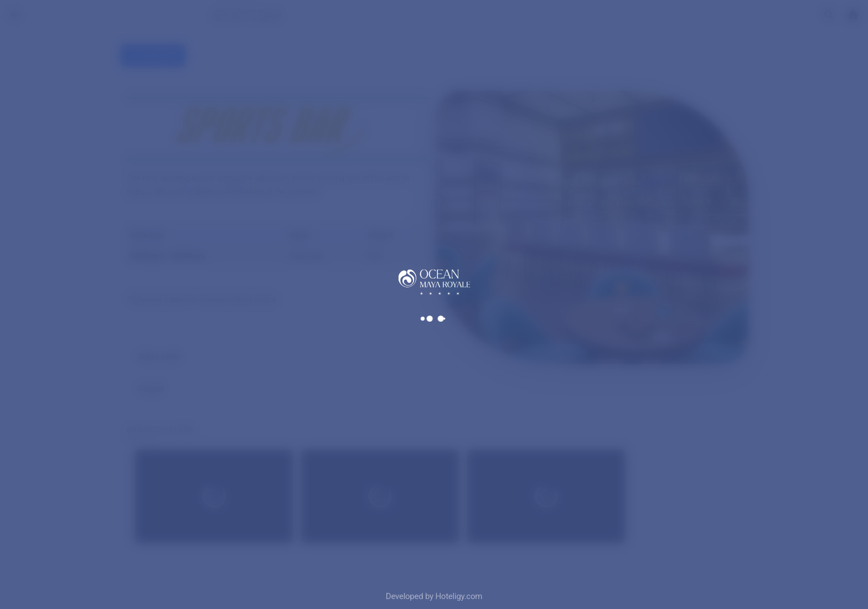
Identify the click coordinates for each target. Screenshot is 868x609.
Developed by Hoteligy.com (434, 596)
